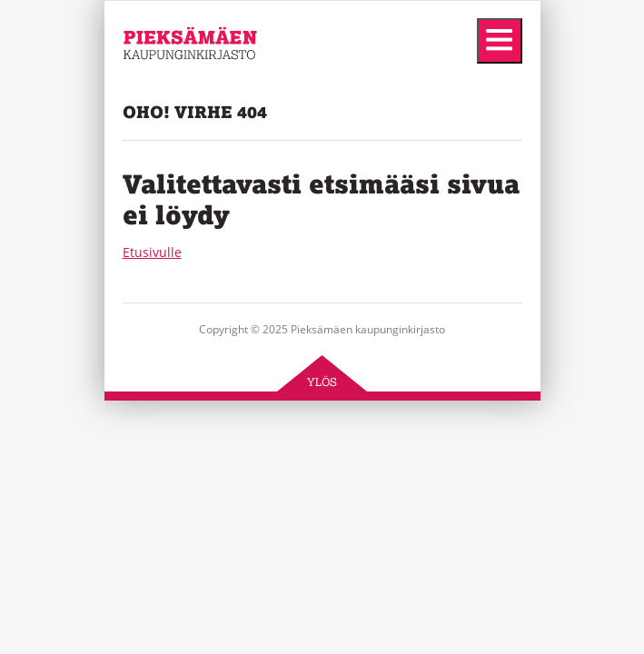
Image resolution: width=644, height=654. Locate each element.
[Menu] (500, 41)
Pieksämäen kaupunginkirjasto (178, 91)
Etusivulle (152, 252)
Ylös (322, 382)
